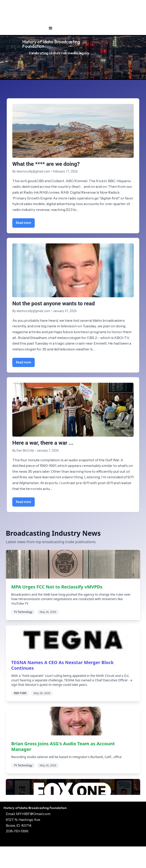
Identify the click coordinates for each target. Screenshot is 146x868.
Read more (24, 223)
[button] (51, 28)
